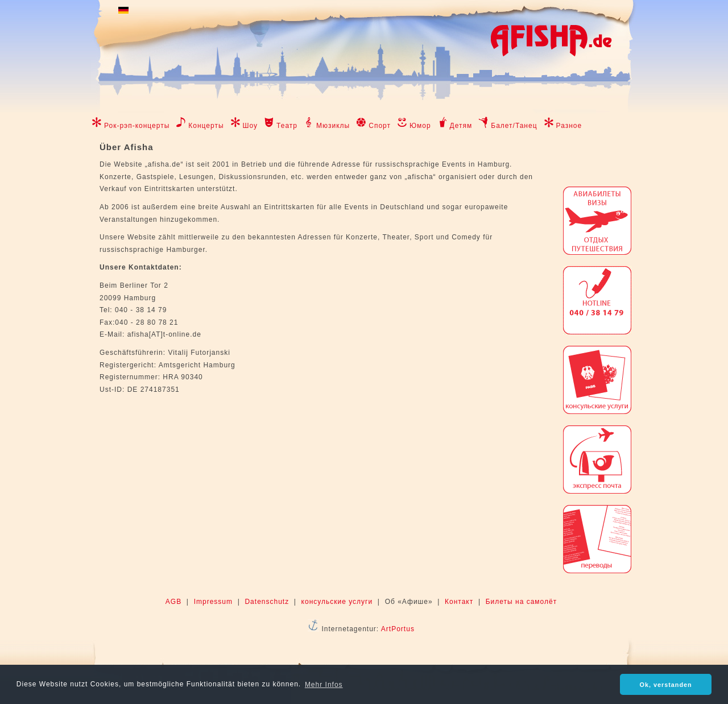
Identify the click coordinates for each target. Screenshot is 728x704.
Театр (287, 126)
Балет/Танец (514, 126)
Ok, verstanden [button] (666, 685)
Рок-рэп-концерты (137, 126)
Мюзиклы (333, 126)
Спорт (380, 126)
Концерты (206, 126)
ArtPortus (398, 629)
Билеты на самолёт (521, 602)
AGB (173, 602)
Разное (569, 126)
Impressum (213, 602)
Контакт (459, 602)
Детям (461, 126)
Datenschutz (267, 602)
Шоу (251, 126)
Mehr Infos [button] (324, 685)
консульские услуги (337, 602)
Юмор (420, 126)
